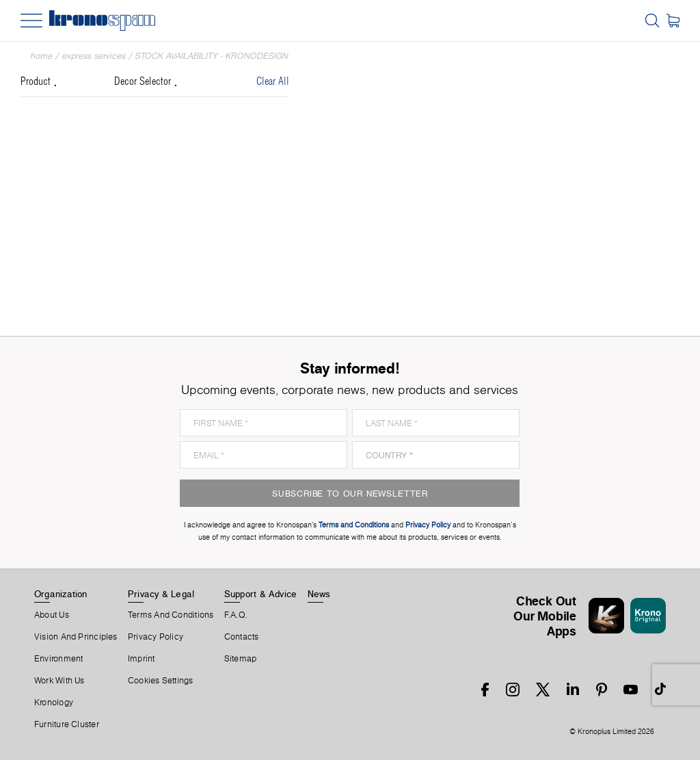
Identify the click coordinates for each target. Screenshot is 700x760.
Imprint (142, 659)
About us (52, 615)
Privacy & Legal (161, 594)
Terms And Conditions (171, 615)
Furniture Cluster (67, 724)
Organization (61, 594)
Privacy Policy (156, 637)
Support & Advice (261, 594)
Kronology (54, 703)
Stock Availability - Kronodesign (212, 56)
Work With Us (59, 681)
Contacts (242, 637)
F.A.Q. (236, 615)
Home (42, 56)
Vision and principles (76, 637)
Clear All (273, 82)
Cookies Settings (161, 681)
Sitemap (241, 659)
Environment (58, 659)
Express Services (94, 56)
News (319, 594)
